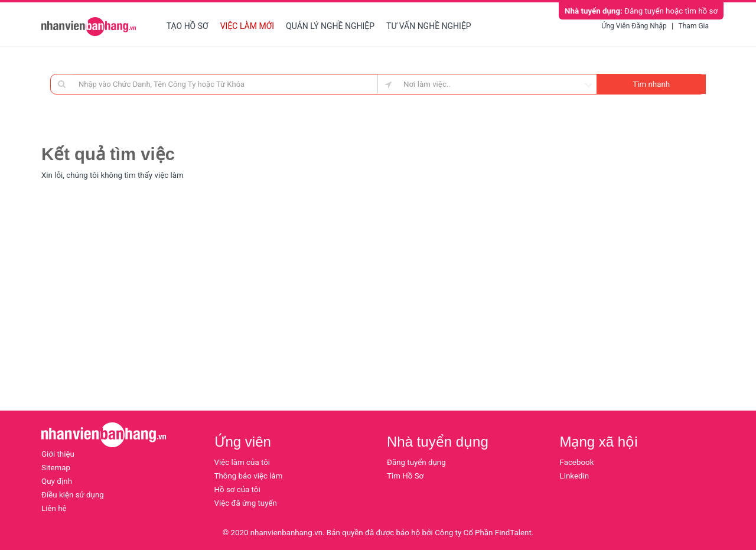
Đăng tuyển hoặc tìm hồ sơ (641, 11)
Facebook (577, 462)
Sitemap (56, 468)
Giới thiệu (58, 454)
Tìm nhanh (651, 84)
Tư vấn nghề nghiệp (429, 26)
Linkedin (575, 476)
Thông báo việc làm (249, 476)
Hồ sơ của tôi (237, 489)
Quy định (57, 481)
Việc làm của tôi (242, 462)
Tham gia (694, 26)
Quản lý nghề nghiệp (330, 26)
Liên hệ (54, 508)
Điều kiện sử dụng (73, 495)
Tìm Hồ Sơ (405, 476)
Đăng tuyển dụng (416, 462)
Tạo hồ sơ (188, 26)
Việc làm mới (247, 26)
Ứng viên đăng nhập (634, 26)
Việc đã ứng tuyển (246, 503)
